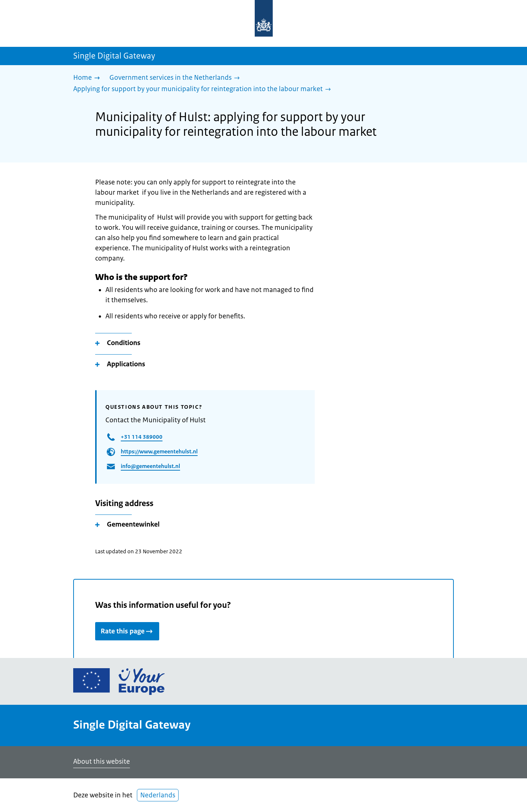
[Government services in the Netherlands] (176, 78)
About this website (102, 762)
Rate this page (127, 631)
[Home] (88, 78)
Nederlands (158, 795)
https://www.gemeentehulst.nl (159, 451)
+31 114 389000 (142, 437)
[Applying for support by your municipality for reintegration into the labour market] (204, 89)
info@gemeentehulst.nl (150, 466)
